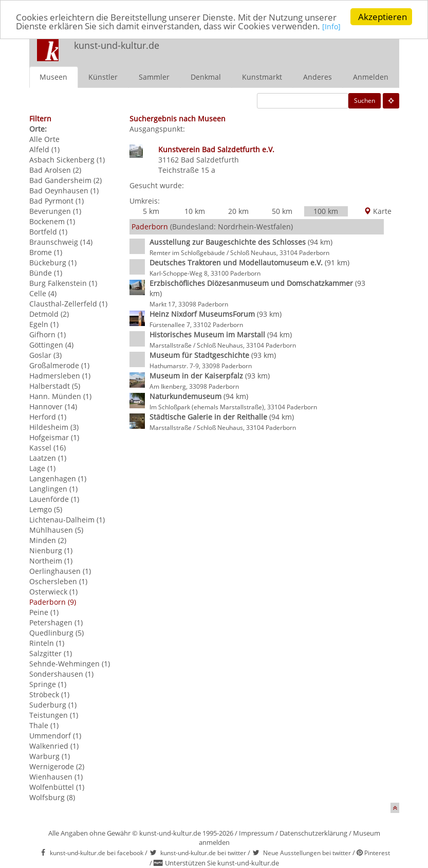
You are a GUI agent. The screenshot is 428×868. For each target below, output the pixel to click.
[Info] (331, 26)
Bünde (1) (46, 273)
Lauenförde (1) (54, 499)
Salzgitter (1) (51, 653)
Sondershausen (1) (61, 674)
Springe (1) (48, 684)
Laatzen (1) (48, 458)
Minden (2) (48, 540)
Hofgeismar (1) (54, 437)
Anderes (318, 77)
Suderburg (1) (53, 705)
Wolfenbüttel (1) (57, 787)
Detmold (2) (49, 314)
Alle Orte (44, 139)
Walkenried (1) (54, 746)
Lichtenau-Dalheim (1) (67, 520)
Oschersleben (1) (58, 581)
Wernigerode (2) (57, 766)
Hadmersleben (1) (60, 376)
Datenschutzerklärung (313, 833)
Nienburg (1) (51, 550)
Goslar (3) (45, 355)
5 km (151, 211)
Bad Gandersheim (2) (66, 180)
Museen (53, 77)
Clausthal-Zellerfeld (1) (68, 304)
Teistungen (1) (54, 715)
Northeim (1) (51, 561)
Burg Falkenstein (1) (63, 283)
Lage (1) (42, 468)
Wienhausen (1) (56, 777)
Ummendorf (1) (55, 736)
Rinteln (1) (47, 643)
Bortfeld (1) (48, 232)
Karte (378, 211)
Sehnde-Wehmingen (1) (70, 664)
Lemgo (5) (46, 509)
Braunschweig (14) (61, 242)
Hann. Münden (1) (60, 396)
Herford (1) (48, 417)
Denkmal (206, 77)
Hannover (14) (53, 406)
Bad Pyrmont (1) (57, 201)
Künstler (103, 77)
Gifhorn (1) (48, 334)
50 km (282, 211)
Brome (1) (46, 252)
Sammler (154, 77)
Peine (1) (44, 612)
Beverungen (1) (55, 211)
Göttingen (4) (51, 345)
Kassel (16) (48, 448)
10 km (195, 211)
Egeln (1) (44, 324)
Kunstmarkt (262, 77)
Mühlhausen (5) (56, 530)
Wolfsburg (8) (52, 797)
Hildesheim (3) (54, 427)
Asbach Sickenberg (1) (67, 160)
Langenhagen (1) (58, 478)
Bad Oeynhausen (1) (64, 191)
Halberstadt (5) (55, 386)
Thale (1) (44, 725)
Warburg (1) (50, 756)
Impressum (256, 833)
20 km (238, 211)
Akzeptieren (383, 17)
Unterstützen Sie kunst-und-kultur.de (222, 863)
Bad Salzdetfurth (210, 160)
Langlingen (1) (53, 489)
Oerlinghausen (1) (60, 571)
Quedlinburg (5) (57, 633)
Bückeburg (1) (53, 263)
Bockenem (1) (52, 221)
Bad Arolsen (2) (55, 170)
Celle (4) (43, 293)
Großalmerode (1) (59, 365)
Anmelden (371, 77)
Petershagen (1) (56, 622)
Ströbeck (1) (49, 694)
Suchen (365, 101)
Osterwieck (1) (53, 592)
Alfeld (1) (44, 149)
